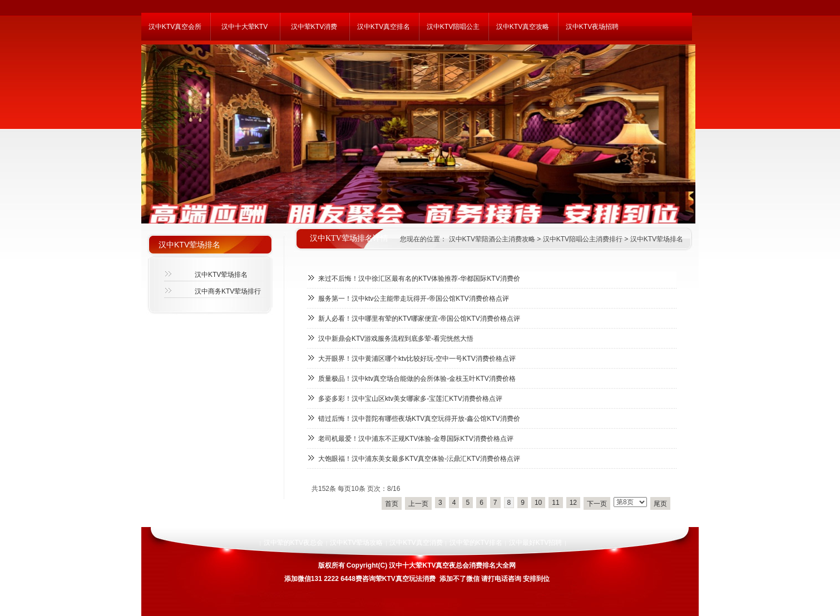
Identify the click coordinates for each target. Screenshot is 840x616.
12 (573, 503)
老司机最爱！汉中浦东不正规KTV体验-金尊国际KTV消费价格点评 (416, 439)
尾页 (660, 504)
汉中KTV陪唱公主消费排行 (583, 239)
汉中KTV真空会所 (175, 27)
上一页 (418, 504)
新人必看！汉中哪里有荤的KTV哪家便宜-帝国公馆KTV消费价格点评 (419, 319)
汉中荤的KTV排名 (476, 543)
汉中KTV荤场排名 (657, 239)
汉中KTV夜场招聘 (592, 27)
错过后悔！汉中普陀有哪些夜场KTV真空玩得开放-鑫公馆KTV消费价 (419, 419)
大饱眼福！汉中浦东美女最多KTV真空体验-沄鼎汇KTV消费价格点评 (419, 459)
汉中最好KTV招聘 (535, 543)
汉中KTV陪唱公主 (453, 27)
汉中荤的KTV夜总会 (293, 543)
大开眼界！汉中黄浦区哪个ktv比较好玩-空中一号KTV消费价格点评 (417, 359)
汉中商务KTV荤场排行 (228, 291)
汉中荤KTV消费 (314, 27)
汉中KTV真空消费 (416, 543)
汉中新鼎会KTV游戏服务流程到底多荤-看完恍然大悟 (396, 339)
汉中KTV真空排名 (384, 27)
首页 (392, 504)
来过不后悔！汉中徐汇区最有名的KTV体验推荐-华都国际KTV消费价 (419, 279)
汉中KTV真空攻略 (523, 27)
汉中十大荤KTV (244, 27)
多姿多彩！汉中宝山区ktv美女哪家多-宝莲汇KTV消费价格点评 (410, 399)
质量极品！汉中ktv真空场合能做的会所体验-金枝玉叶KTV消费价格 (417, 379)
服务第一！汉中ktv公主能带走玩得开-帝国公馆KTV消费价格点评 (414, 299)
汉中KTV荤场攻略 (356, 543)
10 (538, 503)
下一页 (597, 504)
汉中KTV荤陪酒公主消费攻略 (491, 239)
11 (555, 503)
